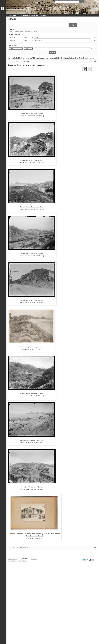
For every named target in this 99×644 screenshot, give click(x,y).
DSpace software (12, 559)
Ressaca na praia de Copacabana (31, 347)
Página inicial (12, 15)
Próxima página (24, 61)
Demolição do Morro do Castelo (32, 114)
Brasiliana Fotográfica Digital (29, 15)
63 (18, 61)
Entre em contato (12, 561)
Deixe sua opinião (23, 561)
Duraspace (34, 559)
